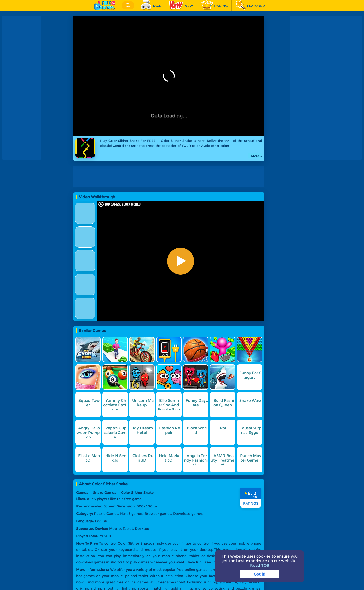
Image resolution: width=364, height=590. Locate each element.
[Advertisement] (22, 88)
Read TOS (260, 565)
